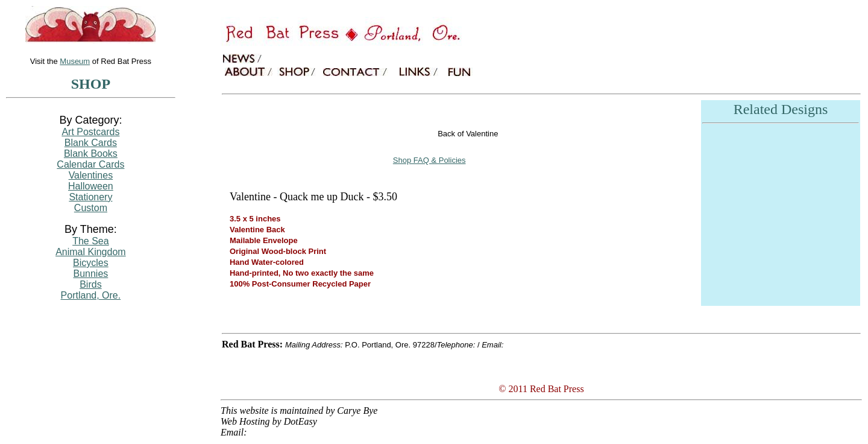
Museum (75, 61)
